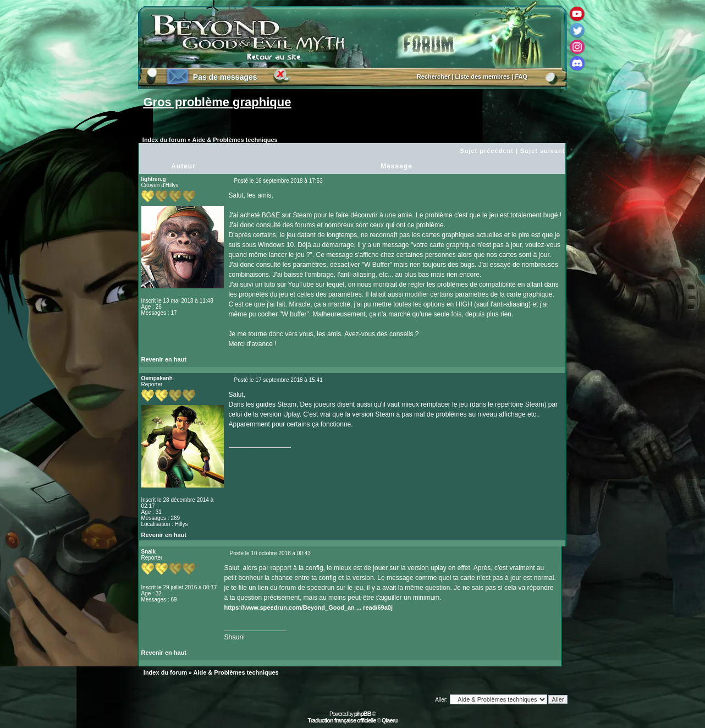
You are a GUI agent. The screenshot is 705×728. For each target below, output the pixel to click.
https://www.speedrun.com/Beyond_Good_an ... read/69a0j (309, 607)
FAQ (521, 76)
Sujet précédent (487, 151)
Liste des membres (483, 76)
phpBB (363, 714)
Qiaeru (390, 720)
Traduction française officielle (342, 720)
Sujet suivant (542, 151)
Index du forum (164, 140)
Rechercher (434, 76)
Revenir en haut (164, 359)
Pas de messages (225, 77)
